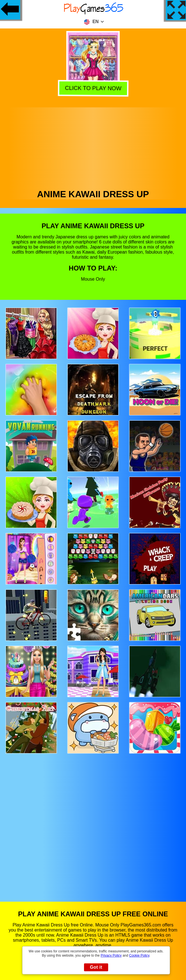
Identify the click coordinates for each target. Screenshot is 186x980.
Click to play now (93, 88)
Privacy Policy (111, 955)
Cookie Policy (139, 955)
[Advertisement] (93, 147)
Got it (96, 967)
